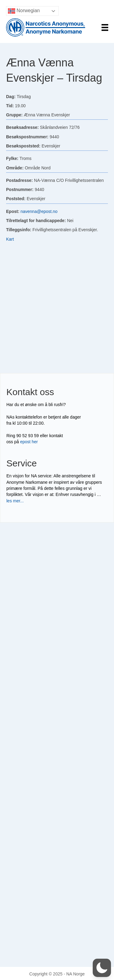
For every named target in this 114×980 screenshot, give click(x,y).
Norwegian (24, 11)
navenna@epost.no (39, 211)
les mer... (15, 501)
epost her (29, 442)
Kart (10, 239)
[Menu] (105, 27)
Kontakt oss (30, 392)
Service (22, 463)
